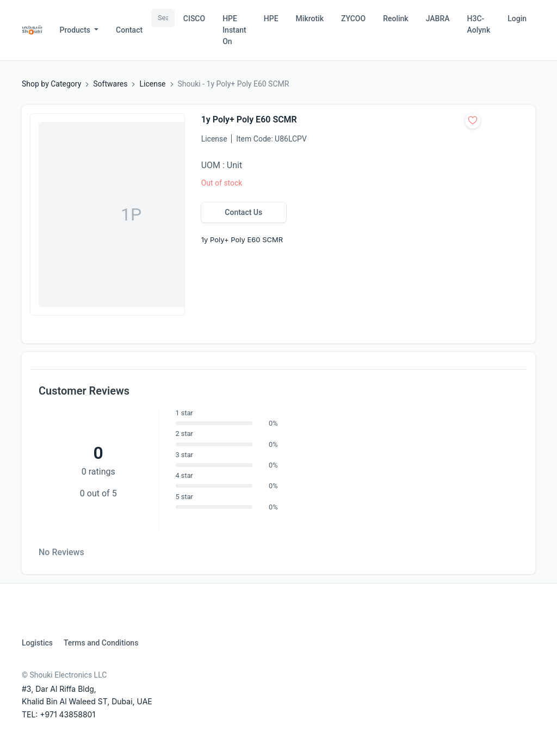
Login (517, 19)
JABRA (438, 19)
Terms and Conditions (101, 643)
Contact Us (243, 212)
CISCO (194, 19)
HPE (271, 19)
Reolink (395, 19)
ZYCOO (353, 19)
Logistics (37, 643)
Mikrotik (310, 19)
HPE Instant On (234, 30)
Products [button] (76, 30)
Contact (129, 30)
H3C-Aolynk (479, 24)
